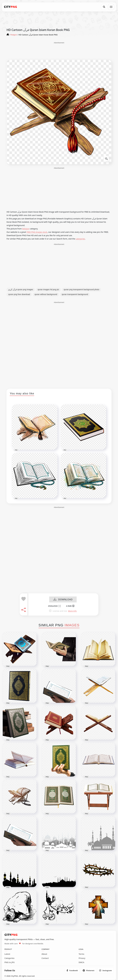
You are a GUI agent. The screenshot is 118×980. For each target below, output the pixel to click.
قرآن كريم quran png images (21, 290)
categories (80, 239)
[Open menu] (111, 7)
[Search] (104, 7)
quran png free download (19, 294)
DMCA (82, 962)
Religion (26, 229)
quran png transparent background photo (81, 290)
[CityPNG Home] (11, 7)
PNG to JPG (10, 962)
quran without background (46, 294)
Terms (82, 954)
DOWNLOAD (63, 600)
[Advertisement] (59, 51)
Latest (7, 954)
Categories (9, 958)
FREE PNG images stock (37, 232)
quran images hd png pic (48, 290)
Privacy (82, 958)
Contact (45, 958)
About (44, 954)
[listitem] (72, 970)
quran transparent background (75, 294)
